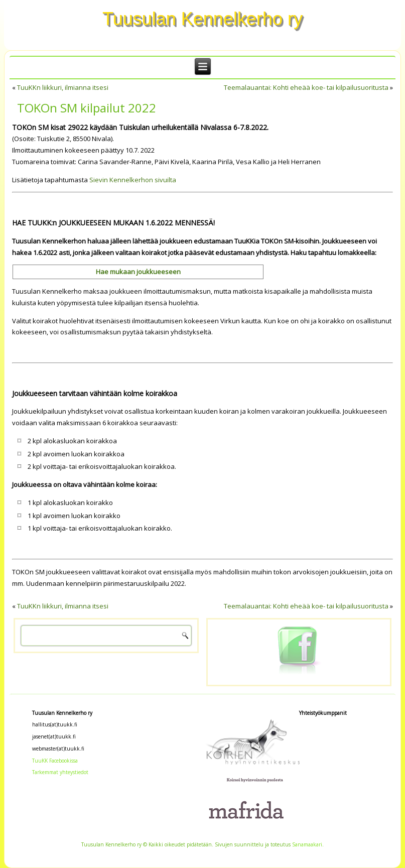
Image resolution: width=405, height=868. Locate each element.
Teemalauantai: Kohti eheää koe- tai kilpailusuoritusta (306, 87)
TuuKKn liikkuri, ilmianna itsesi (63, 87)
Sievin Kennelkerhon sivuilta (133, 180)
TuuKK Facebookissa (55, 761)
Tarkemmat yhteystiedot (60, 772)
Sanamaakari (307, 844)
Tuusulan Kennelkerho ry (202, 19)
